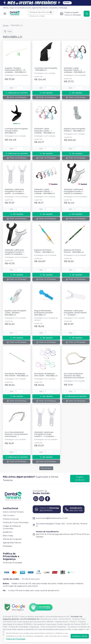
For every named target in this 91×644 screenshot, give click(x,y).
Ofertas (6, 8)
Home (6, 25)
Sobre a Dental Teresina (13, 512)
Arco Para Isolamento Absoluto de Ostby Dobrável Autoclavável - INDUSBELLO (74, 376)
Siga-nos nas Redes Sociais (20, 8)
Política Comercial (11, 519)
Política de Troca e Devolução (16, 522)
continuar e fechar (80, 636)
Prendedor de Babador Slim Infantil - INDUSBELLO (16, 375)
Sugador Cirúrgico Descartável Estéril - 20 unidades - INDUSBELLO (15, 70)
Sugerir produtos (80, 478)
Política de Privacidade (12, 563)
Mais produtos (46, 468)
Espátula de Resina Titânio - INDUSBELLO (44, 251)
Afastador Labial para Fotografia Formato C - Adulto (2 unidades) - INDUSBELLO (15, 252)
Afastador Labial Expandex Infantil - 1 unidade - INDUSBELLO (44, 192)
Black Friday (8, 536)
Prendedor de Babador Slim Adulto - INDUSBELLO (46, 375)
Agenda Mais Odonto (40, 8)
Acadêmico (8, 532)
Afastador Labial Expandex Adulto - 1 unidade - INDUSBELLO (44, 131)
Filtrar (8, 32)
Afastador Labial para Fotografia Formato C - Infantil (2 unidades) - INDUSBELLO (74, 192)
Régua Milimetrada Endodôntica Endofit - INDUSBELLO (44, 313)
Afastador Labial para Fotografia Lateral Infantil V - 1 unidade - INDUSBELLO (75, 313)
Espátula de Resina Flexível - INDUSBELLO (74, 251)
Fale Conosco (9, 515)
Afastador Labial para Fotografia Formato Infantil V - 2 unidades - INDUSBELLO (45, 434)
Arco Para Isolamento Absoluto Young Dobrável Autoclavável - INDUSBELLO (16, 434)
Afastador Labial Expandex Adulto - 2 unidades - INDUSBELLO (75, 70)
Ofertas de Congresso (12, 539)
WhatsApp (63, 8)
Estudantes (54, 8)
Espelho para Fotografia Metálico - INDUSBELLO (75, 130)
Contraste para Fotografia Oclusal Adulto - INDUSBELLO (16, 131)
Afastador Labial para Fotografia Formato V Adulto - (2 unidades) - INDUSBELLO (15, 192)
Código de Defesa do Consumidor (12, 527)
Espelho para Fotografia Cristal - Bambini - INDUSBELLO (15, 313)
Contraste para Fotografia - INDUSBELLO (46, 69)
